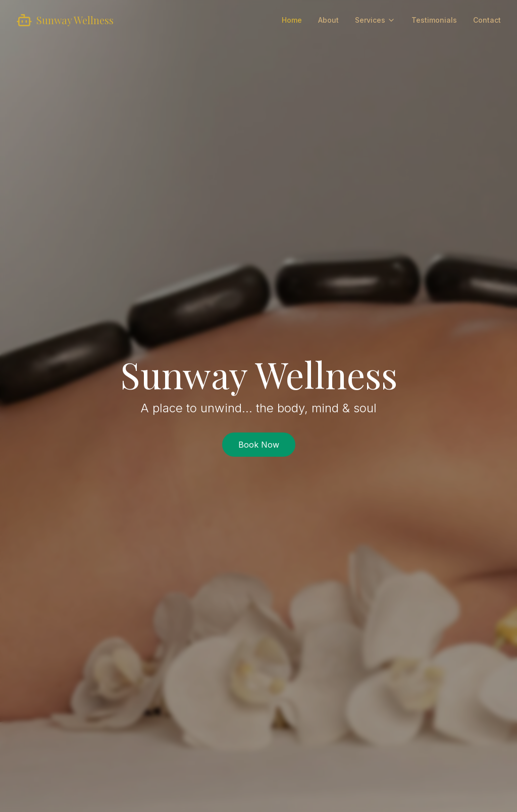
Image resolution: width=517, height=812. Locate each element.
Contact (487, 20)
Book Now (259, 445)
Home (292, 20)
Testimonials (434, 20)
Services (375, 20)
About (328, 20)
